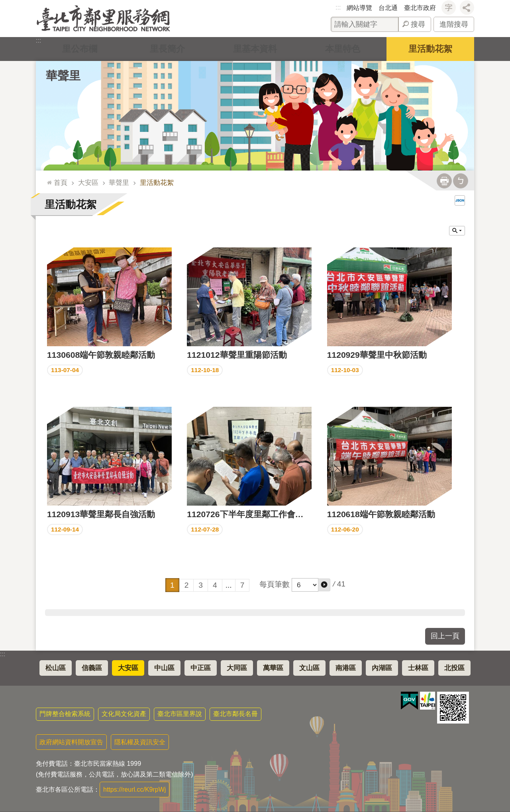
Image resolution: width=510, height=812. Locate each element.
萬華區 (273, 668)
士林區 (418, 668)
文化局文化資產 (124, 714)
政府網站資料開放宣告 (71, 742)
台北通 (388, 8)
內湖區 (382, 668)
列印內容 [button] (444, 181)
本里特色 (343, 49)
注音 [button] (461, 181)
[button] (324, 585)
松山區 (56, 668)
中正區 (201, 668)
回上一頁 (445, 636)
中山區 (164, 668)
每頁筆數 (275, 584)
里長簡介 (167, 49)
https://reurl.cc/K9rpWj (134, 789)
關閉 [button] (457, 231)
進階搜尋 (454, 24)
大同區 (237, 668)
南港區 (346, 668)
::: (338, 7)
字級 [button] (449, 8)
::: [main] (48, 179)
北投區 (454, 668)
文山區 (309, 668)
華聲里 (63, 76)
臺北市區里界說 (180, 714)
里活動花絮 (430, 49)
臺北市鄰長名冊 (235, 714)
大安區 (88, 182)
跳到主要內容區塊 (4, 4)
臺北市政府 (420, 8)
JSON (460, 200)
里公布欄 (80, 49)
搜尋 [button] (418, 24)
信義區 (92, 668)
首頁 (61, 182)
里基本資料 (255, 49)
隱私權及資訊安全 (140, 742)
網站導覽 (359, 8)
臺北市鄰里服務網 (103, 19)
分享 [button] (467, 8)
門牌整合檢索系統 (65, 714)
